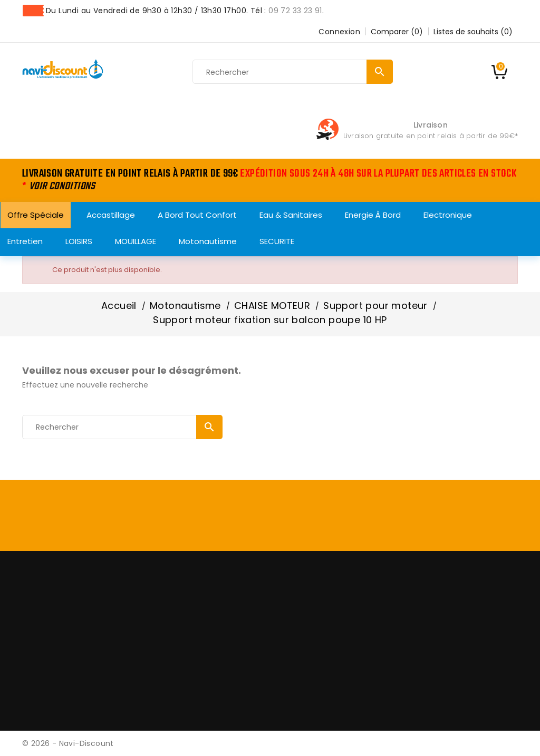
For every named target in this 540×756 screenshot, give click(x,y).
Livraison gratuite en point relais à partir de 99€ (429, 136)
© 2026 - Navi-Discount (68, 743)
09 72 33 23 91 (295, 11)
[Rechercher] (293, 72)
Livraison (431, 125)
